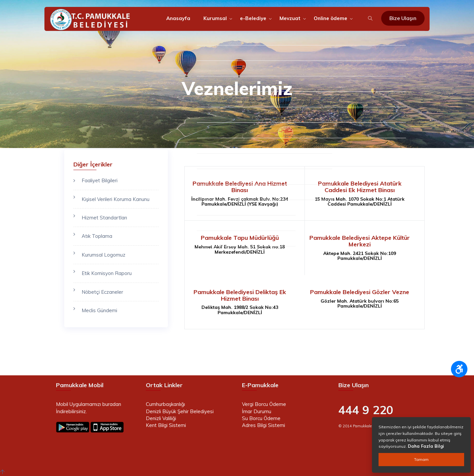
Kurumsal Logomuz (104, 255)
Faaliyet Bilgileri (100, 180)
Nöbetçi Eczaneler (102, 292)
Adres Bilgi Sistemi (263, 425)
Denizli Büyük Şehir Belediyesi (180, 411)
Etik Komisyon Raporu (107, 273)
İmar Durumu (257, 411)
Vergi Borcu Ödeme (264, 404)
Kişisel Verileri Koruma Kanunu (116, 199)
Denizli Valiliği (161, 418)
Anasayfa (178, 18)
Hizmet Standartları (104, 218)
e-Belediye (253, 18)
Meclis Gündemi (99, 310)
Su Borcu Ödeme (261, 418)
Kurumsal (215, 18)
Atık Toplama (97, 236)
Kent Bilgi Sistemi (166, 425)
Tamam (421, 459)
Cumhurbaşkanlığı (165, 404)
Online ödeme (330, 18)
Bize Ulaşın (403, 18)
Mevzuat (290, 18)
